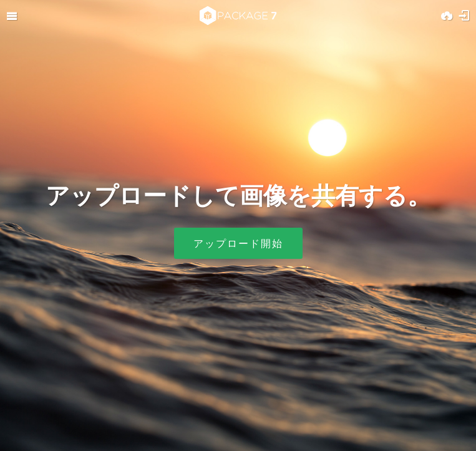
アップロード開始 (238, 243)
